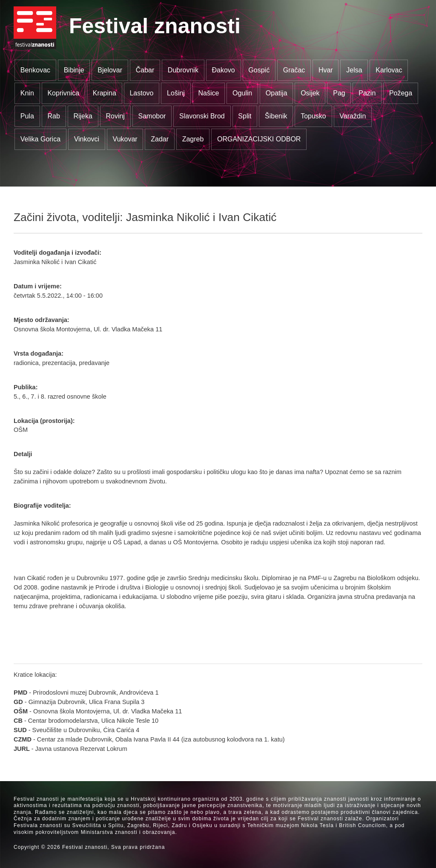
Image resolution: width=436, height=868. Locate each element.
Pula (27, 116)
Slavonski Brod (202, 116)
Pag (339, 93)
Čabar (145, 70)
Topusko (313, 116)
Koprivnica (63, 93)
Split (245, 116)
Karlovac (389, 70)
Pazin (367, 93)
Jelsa (354, 70)
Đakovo (223, 70)
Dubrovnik (183, 70)
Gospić (259, 70)
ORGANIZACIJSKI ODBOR (259, 139)
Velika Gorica (40, 139)
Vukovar (125, 139)
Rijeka (83, 116)
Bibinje (74, 70)
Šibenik (276, 116)
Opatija (277, 93)
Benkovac (35, 70)
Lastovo (141, 93)
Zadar (160, 139)
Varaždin (353, 116)
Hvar (326, 70)
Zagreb (193, 139)
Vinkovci (87, 139)
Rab (53, 116)
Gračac (294, 70)
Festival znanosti (155, 26)
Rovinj (115, 116)
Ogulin (242, 93)
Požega (401, 93)
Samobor (152, 116)
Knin (27, 93)
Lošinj (176, 93)
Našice (209, 93)
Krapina (105, 93)
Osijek (310, 93)
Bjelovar (110, 70)
